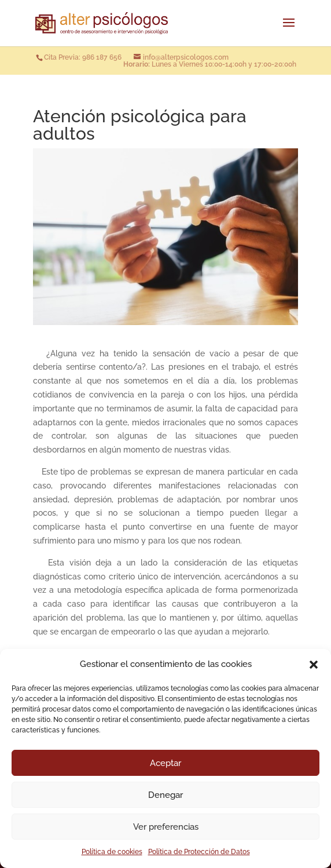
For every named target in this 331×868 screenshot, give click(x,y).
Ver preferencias (166, 827)
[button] (314, 665)
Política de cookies (112, 852)
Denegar (165, 795)
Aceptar (165, 763)
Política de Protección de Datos (199, 852)
